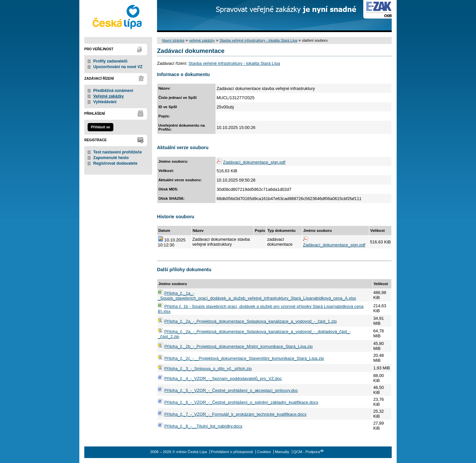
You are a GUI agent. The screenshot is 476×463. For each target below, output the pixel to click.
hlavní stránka (173, 40)
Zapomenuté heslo (111, 158)
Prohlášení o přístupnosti (232, 452)
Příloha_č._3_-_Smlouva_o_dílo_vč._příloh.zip (208, 369)
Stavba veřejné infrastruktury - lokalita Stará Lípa (258, 40)
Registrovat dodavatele (115, 163)
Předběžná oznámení (113, 91)
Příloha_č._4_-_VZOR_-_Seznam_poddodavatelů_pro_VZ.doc (223, 379)
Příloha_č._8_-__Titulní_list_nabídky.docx (203, 426)
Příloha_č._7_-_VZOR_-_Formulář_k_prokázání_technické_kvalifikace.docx (235, 414)
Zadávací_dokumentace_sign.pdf (254, 162)
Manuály (282, 452)
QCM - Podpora (307, 452)
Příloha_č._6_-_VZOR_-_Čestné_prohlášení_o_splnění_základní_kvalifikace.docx (241, 402)
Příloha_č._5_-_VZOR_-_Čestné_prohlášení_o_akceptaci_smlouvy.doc (231, 390)
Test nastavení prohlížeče (118, 152)
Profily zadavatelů (110, 61)
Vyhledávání (105, 102)
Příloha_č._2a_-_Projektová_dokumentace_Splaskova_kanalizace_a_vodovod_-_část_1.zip (250, 321)
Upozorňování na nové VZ (118, 67)
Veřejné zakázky (109, 96)
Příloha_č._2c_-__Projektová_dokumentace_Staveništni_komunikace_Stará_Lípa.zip (244, 358)
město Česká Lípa (118, 16)
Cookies (264, 452)
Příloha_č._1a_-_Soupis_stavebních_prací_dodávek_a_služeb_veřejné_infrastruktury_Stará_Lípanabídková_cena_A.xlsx (257, 296)
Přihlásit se (100, 127)
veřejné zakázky (202, 40)
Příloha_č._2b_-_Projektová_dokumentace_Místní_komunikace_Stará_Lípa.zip (238, 346)
